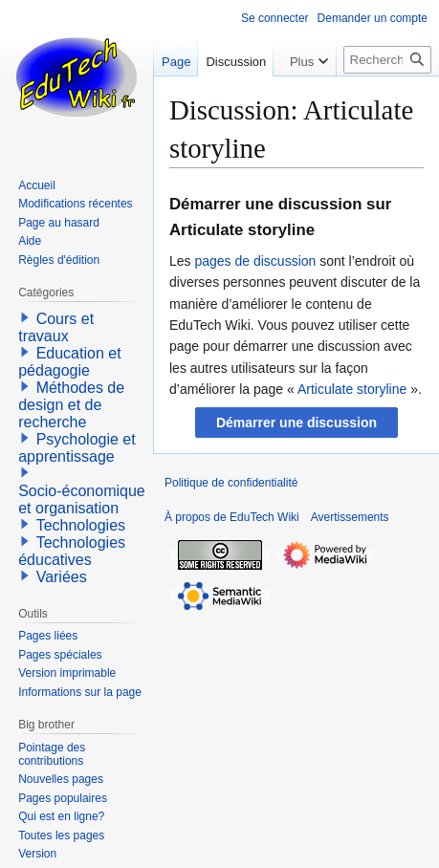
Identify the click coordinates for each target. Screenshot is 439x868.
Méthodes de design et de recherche (71, 405)
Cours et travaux (56, 327)
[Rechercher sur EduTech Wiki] (387, 60)
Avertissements (350, 517)
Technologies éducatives (72, 551)
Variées (62, 577)
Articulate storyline (352, 389)
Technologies (81, 525)
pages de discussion (255, 261)
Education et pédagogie (69, 362)
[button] (297, 423)
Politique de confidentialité (231, 483)
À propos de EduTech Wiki (232, 517)
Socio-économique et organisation (82, 499)
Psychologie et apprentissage (77, 448)
